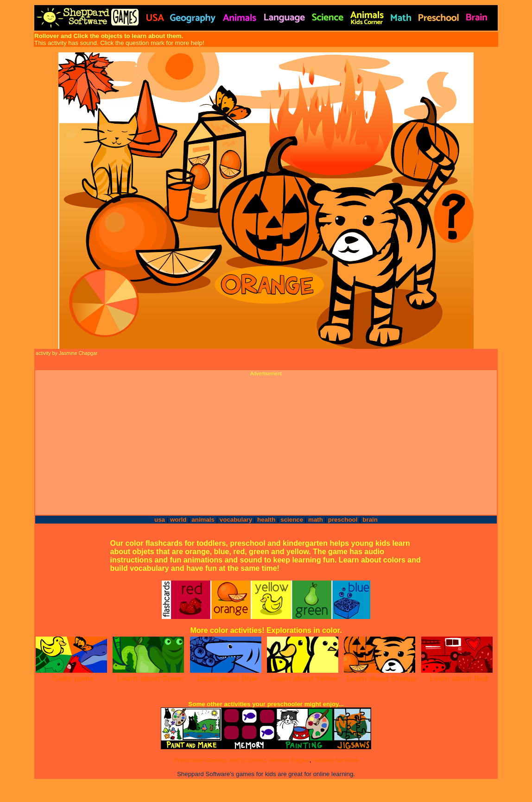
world (178, 520)
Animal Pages (289, 760)
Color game (73, 679)
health (266, 520)
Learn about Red (459, 679)
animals (203, 520)
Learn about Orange (381, 679)
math (316, 520)
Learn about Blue (227, 679)
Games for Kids (336, 760)
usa (160, 520)
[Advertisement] (266, 441)
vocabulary (236, 520)
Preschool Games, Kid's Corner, (220, 760)
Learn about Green (150, 679)
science (292, 520)
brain (370, 520)
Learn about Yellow (304, 679)
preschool (344, 520)
